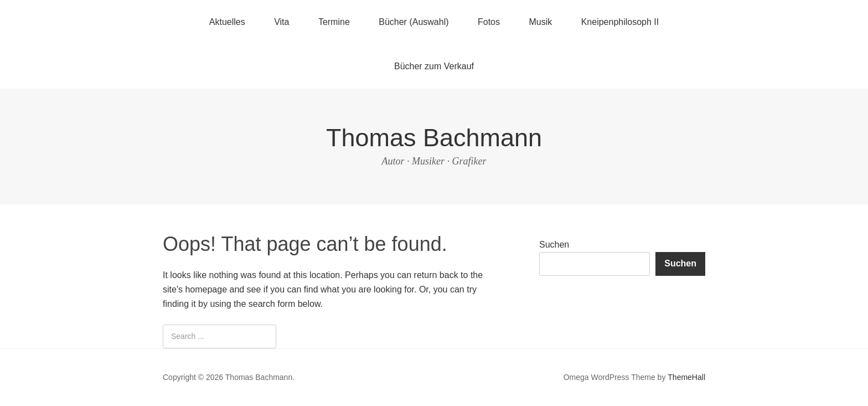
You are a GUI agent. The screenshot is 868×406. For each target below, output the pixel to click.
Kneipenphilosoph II (620, 22)
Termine (334, 22)
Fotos (489, 22)
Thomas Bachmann (434, 138)
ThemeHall (686, 377)
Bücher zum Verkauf (434, 66)
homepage (206, 289)
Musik (540, 22)
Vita (281, 22)
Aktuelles (227, 22)
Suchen (554, 245)
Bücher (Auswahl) (414, 22)
